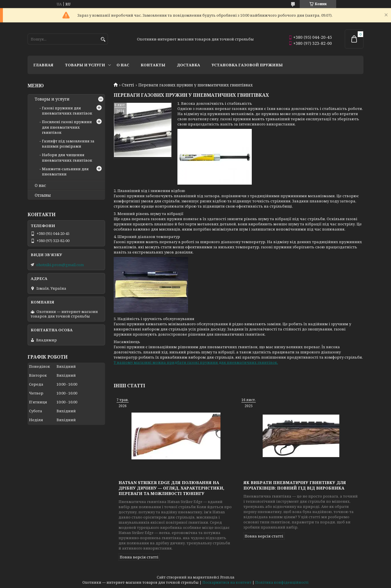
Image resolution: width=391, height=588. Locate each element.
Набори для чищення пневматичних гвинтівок (67, 157)
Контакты (153, 65)
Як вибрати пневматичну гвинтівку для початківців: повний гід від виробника (295, 485)
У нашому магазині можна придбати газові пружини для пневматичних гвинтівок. (196, 362)
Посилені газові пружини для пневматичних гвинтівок (67, 127)
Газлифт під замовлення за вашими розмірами (68, 144)
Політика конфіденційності (282, 582)
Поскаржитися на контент (227, 582)
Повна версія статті (139, 557)
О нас (123, 65)
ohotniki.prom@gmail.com (60, 265)
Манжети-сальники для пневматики (65, 171)
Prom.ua (227, 577)
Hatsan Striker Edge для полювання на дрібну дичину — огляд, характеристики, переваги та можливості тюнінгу (171, 488)
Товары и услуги (85, 65)
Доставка (188, 65)
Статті (128, 85)
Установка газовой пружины (247, 65)
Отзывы (43, 195)
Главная (43, 65)
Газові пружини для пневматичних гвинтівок (67, 111)
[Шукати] (103, 39)
